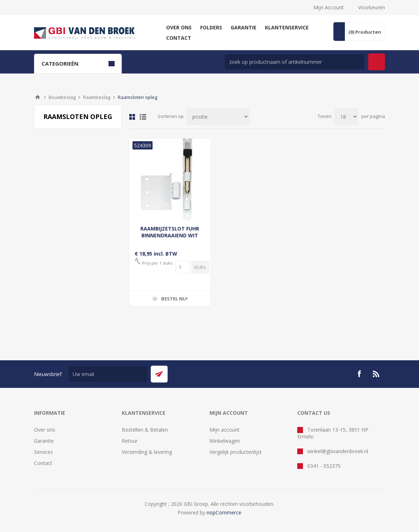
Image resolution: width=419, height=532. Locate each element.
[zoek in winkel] (295, 62)
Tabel (132, 117)
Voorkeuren (372, 7)
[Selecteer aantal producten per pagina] (346, 117)
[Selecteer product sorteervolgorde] (218, 117)
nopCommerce (224, 512)
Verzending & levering (147, 452)
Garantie (44, 441)
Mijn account (225, 430)
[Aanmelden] (108, 374)
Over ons (45, 430)
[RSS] (376, 374)
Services (44, 452)
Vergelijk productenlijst (236, 452)
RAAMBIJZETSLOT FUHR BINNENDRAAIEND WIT (170, 232)
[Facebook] (359, 374)
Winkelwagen (225, 441)
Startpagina (38, 97)
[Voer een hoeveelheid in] (183, 267)
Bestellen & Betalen (145, 430)
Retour (130, 441)
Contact (43, 463)
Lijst (143, 117)
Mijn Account (329, 7)
